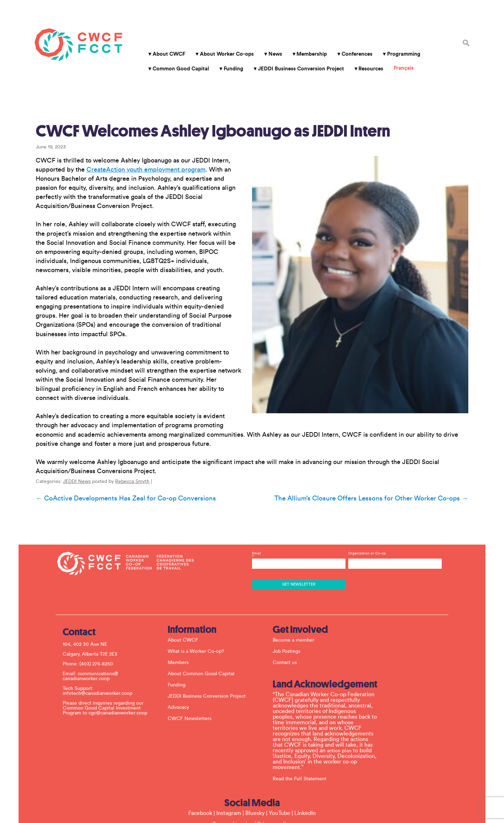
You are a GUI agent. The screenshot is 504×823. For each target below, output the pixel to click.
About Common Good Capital (207, 620)
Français (399, 55)
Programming (399, 41)
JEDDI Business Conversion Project (296, 56)
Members (184, 608)
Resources (366, 56)
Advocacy (184, 653)
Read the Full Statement (306, 724)
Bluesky (255, 759)
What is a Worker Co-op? (202, 597)
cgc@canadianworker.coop (124, 659)
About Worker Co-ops (222, 41)
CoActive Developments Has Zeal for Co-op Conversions (115, 455)
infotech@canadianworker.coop (103, 639)
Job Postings (292, 597)
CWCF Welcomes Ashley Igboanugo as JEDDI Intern (202, 87)
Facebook (200, 759)
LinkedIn (305, 759)
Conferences (352, 41)
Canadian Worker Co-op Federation (69, 32)
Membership (307, 41)
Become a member (299, 586)
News (270, 41)
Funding (229, 56)
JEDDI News (66, 438)
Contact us (291, 608)
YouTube (279, 759)
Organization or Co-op (364, 499)
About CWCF (164, 41)
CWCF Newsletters (195, 664)
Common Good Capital (176, 56)
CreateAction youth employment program (135, 126)
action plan (345, 696)
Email (298, 503)
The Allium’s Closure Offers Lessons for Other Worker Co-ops (382, 455)
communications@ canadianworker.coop (96, 622)
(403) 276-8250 (102, 610)
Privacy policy (274, 770)
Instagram (229, 759)
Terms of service (233, 770)
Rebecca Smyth (122, 438)
